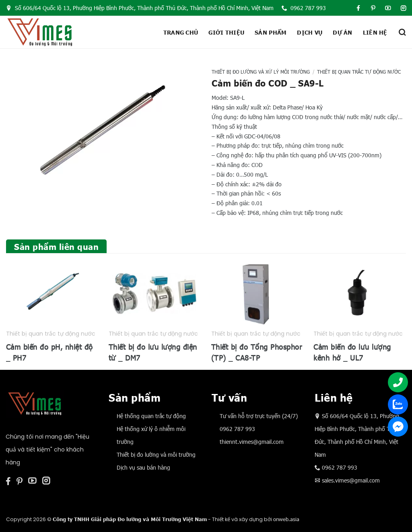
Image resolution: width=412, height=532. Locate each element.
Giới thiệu (226, 32)
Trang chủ (181, 32)
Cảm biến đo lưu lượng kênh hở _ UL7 (352, 352)
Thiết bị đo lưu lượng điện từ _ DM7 (153, 352)
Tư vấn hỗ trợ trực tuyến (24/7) (259, 416)
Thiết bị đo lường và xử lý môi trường (261, 72)
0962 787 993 (304, 8)
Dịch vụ (310, 32)
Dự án (342, 32)
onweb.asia (286, 519)
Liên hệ (375, 32)
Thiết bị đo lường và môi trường (156, 455)
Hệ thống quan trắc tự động (151, 416)
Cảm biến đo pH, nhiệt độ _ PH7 (49, 352)
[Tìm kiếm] (402, 32)
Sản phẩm (271, 32)
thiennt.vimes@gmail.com (252, 442)
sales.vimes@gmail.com (351, 480)
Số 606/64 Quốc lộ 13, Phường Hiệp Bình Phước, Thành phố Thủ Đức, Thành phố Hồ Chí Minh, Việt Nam (140, 8)
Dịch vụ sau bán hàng (143, 467)
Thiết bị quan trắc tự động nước (359, 72)
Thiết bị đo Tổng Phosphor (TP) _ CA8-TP (257, 352)
